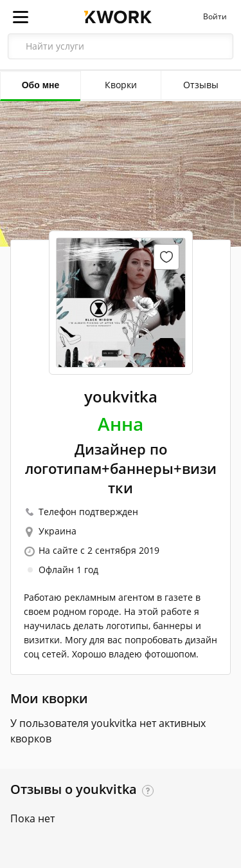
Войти (215, 17)
